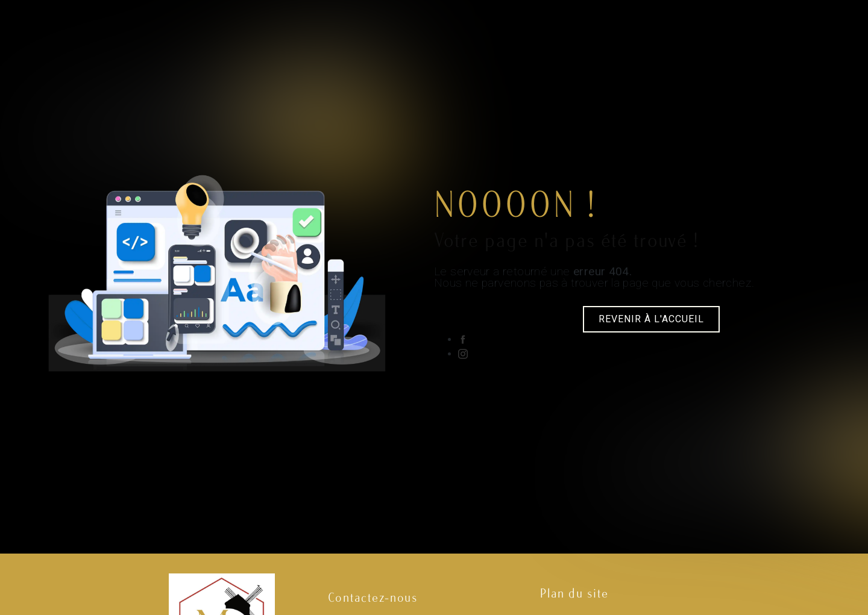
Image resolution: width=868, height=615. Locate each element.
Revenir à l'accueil (651, 319)
